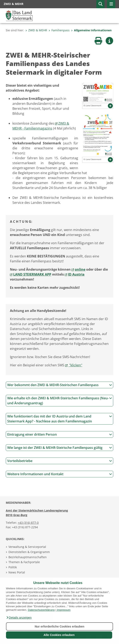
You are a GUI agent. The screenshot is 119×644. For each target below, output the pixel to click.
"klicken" (75, 365)
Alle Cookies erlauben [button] (59, 635)
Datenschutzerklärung (41, 610)
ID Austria (76, 274)
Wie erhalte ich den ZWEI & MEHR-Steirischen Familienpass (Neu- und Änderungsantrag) (60, 401)
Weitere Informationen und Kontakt (60, 474)
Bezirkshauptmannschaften (28, 557)
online (80, 269)
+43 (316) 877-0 (28, 523)
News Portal (17, 572)
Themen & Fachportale (24, 562)
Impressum (64, 610)
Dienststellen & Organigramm (29, 552)
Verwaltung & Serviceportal (27, 547)
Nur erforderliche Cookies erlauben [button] (60, 626)
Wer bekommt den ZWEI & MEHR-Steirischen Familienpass (60, 385)
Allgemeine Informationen (91, 30)
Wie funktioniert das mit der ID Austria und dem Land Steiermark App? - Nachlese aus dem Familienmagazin (60, 419)
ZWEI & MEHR (36, 30)
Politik (13, 567)
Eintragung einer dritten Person (60, 434)
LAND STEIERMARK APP (32, 274)
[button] (19, 618)
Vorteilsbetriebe (60, 461)
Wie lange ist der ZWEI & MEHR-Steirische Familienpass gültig (60, 448)
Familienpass (59, 30)
